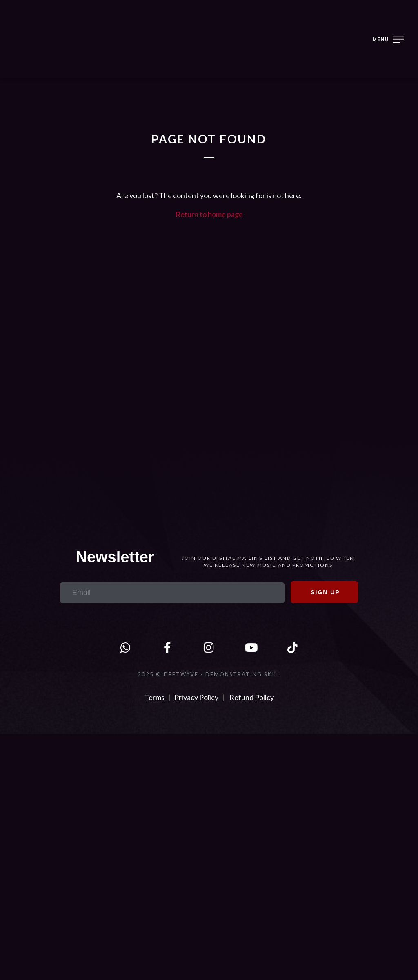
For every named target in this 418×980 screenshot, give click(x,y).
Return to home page (209, 214)
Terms (155, 697)
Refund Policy (252, 697)
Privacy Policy (196, 697)
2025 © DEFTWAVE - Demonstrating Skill (209, 674)
